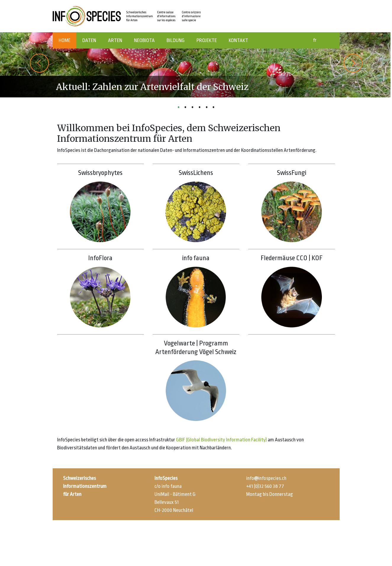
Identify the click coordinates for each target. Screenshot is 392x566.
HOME (64, 40)
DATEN (89, 40)
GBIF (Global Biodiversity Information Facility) (221, 440)
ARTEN (115, 40)
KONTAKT (238, 40)
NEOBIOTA (144, 40)
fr (315, 40)
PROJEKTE (207, 40)
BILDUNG (176, 40)
